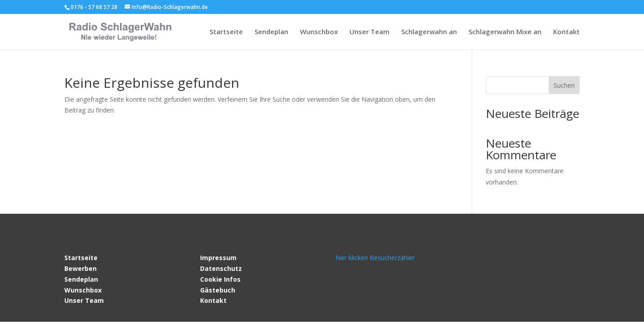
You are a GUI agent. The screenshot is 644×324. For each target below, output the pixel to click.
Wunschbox (319, 32)
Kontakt (566, 32)
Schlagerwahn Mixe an (505, 32)
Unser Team (369, 32)
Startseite (226, 32)
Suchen (564, 85)
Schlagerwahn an (429, 32)
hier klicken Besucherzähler (375, 258)
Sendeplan (271, 32)
